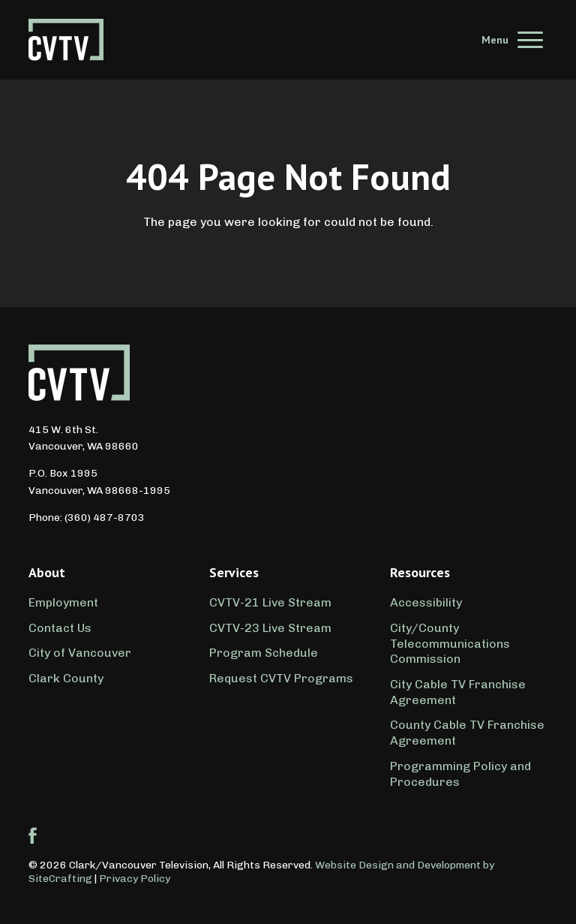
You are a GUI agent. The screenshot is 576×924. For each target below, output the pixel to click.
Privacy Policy (135, 879)
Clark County (66, 678)
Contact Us (60, 628)
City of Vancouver (80, 653)
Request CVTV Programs (281, 678)
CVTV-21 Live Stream (270, 602)
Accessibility (426, 602)
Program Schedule (264, 653)
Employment (63, 602)
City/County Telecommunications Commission (450, 644)
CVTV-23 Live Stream (270, 628)
